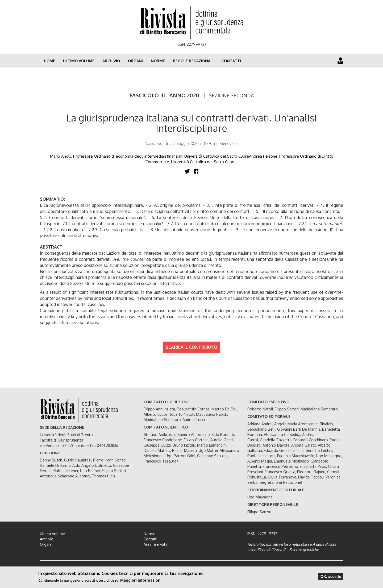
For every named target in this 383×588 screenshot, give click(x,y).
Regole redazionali (193, 61)
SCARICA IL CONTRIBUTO (191, 347)
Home (49, 61)
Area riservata (156, 544)
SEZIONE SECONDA (231, 95)
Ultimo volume (79, 61)
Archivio (111, 61)
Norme (158, 61)
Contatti (231, 61)
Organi (135, 61)
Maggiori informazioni (141, 580)
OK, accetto (331, 577)
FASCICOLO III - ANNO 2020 (164, 95)
